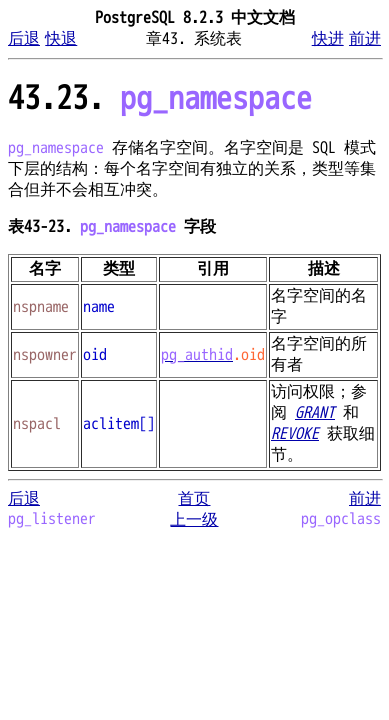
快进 (328, 39)
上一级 (194, 520)
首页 (194, 499)
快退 (61, 39)
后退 (24, 39)
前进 (365, 39)
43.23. (160, 98)
